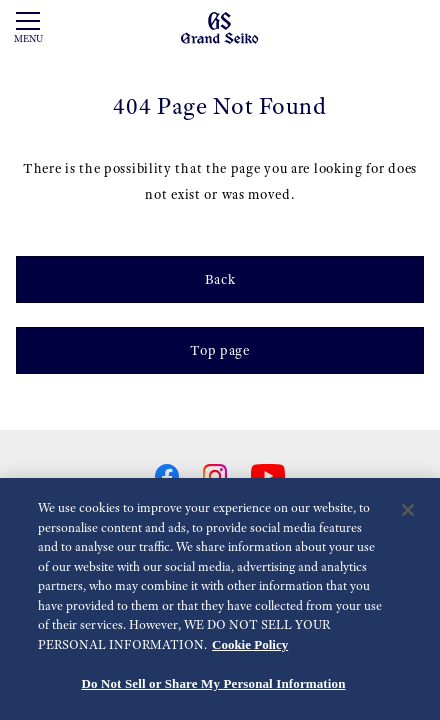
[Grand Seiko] (219, 27)
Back (220, 279)
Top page (220, 350)
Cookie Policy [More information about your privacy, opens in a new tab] (250, 644)
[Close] (408, 511)
